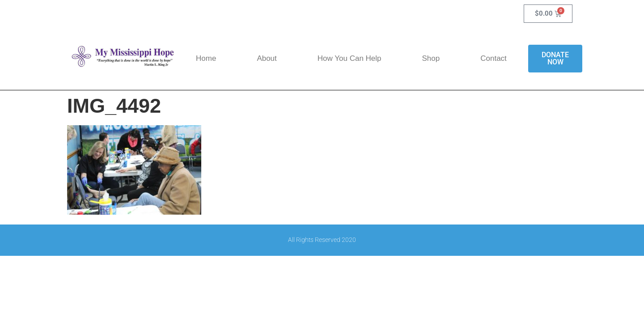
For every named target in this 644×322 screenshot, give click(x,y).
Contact (494, 58)
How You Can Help (350, 58)
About (267, 58)
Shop (431, 58)
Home (206, 58)
